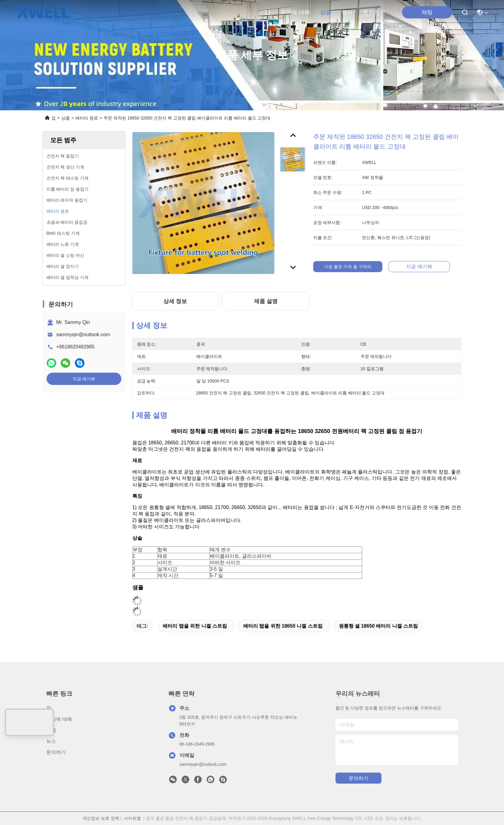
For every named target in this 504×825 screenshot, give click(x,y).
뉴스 (51, 741)
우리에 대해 (295, 12)
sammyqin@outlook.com (83, 335)
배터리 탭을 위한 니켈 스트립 (195, 626)
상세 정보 (175, 301)
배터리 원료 (87, 118)
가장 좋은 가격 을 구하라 (354, 267)
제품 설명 (266, 301)
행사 (347, 12)
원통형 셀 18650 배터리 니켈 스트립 (379, 626)
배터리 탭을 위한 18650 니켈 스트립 (283, 626)
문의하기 (374, 12)
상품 (326, 12)
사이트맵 (132, 818)
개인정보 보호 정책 (101, 818)
